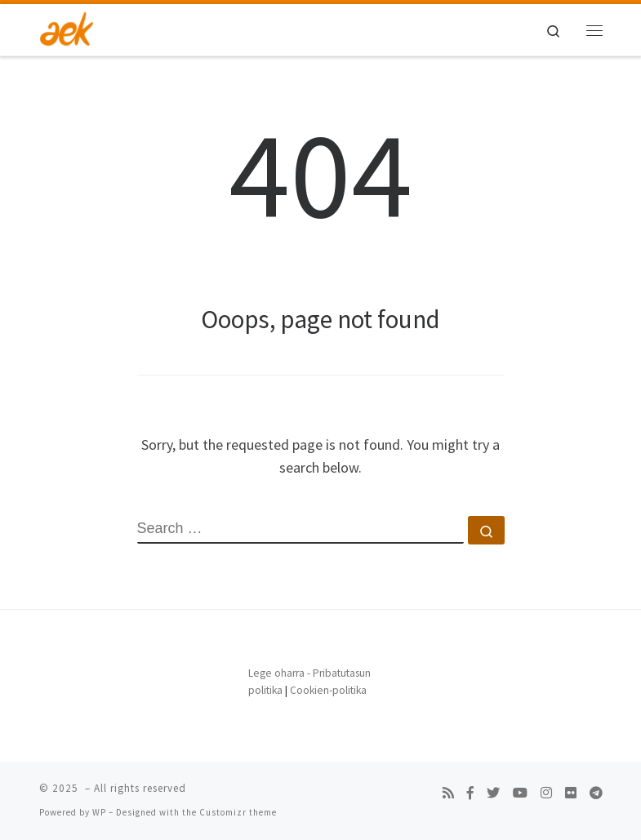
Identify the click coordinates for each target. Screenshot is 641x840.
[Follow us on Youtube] (520, 793)
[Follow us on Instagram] (546, 793)
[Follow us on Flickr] (571, 793)
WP (99, 812)
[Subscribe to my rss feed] (448, 793)
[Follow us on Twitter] (493, 793)
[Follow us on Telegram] (596, 793)
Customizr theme (238, 812)
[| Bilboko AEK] (67, 28)
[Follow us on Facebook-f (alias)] (470, 793)
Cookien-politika (328, 690)
